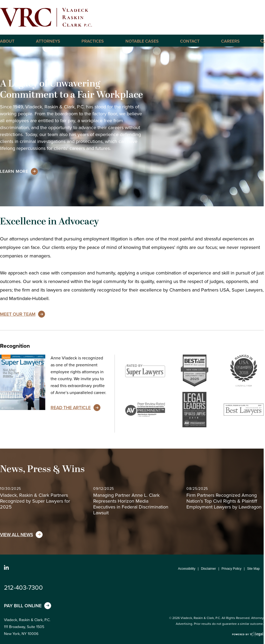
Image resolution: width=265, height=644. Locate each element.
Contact (190, 41)
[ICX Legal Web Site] (248, 635)
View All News (17, 535)
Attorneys (48, 41)
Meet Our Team (18, 314)
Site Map (253, 569)
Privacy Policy (232, 569)
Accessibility (187, 569)
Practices (93, 41)
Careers (230, 41)
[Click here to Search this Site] (262, 41)
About (7, 41)
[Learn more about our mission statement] (14, 171)
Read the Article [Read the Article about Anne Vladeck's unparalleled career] (71, 408)
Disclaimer (209, 569)
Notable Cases (142, 41)
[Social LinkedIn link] (6, 568)
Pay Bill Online (23, 606)
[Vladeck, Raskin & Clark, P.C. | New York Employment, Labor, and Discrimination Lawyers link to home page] (46, 17)
